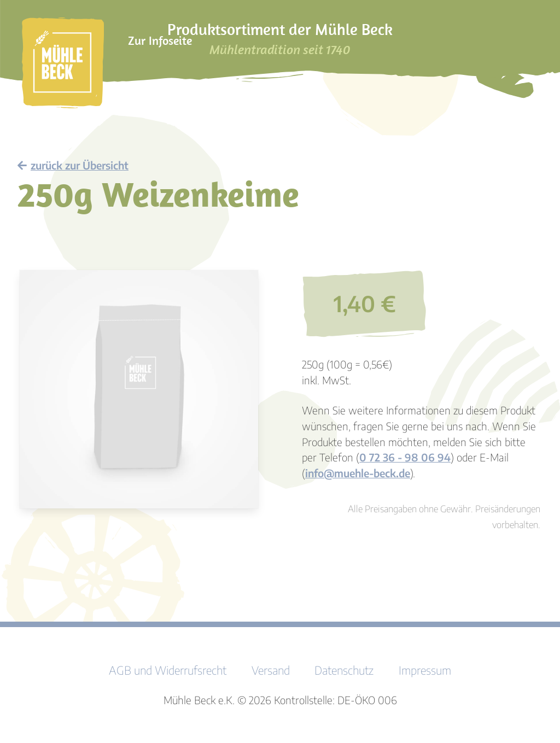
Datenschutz (344, 670)
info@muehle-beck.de (358, 473)
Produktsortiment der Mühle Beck (280, 39)
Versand (271, 670)
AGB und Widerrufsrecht (168, 670)
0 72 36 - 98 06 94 (405, 457)
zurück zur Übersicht (73, 165)
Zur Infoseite (160, 40)
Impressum (425, 670)
